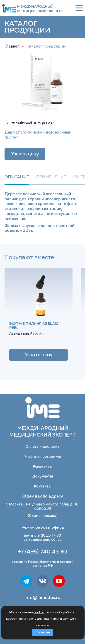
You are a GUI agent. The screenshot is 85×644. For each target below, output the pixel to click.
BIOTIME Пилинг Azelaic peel (34, 326)
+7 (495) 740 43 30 (42, 552)
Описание (17, 177)
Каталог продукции (46, 46)
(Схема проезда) (43, 516)
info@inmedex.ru (42, 598)
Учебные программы (43, 456)
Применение (51, 177)
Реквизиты (42, 466)
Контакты (43, 486)
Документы (43, 476)
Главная (12, 46)
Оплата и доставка (42, 446)
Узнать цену (25, 154)
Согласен (43, 632)
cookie (38, 612)
